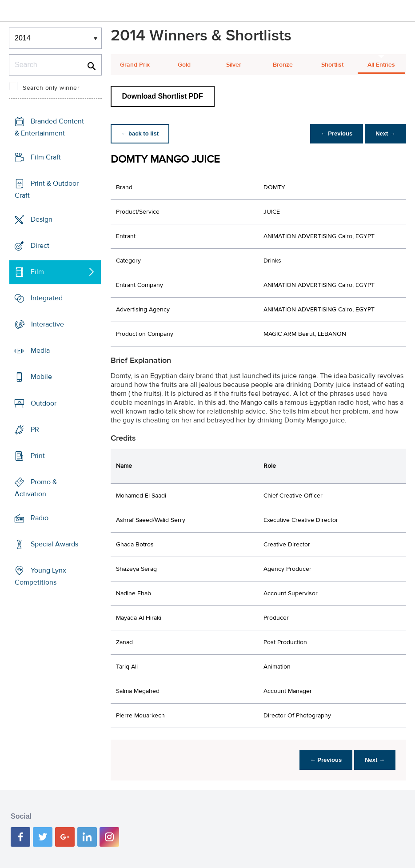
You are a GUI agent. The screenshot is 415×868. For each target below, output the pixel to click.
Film (37, 272)
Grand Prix (135, 65)
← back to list (140, 133)
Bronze (283, 65)
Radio (40, 518)
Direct (40, 246)
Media (40, 350)
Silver (234, 65)
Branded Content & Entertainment (49, 127)
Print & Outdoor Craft (47, 189)
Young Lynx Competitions (40, 576)
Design (42, 219)
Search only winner (51, 88)
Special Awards (54, 544)
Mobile (41, 377)
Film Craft (46, 157)
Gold (184, 65)
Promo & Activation (36, 488)
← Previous (337, 133)
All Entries (381, 65)
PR (35, 429)
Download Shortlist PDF (163, 96)
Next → (385, 133)
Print (38, 455)
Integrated (47, 298)
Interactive (48, 324)
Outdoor (44, 403)
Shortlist (332, 65)
